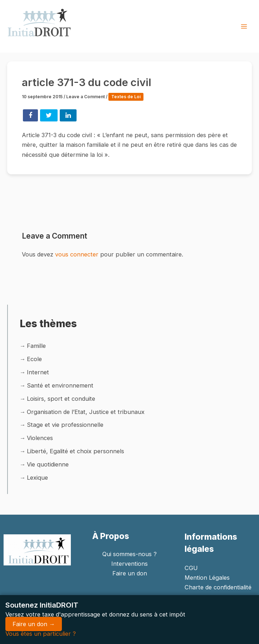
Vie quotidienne (48, 464)
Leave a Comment (85, 97)
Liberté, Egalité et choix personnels (75, 451)
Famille (36, 346)
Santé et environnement (60, 385)
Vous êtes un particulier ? (41, 634)
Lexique (37, 478)
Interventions (129, 564)
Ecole (34, 359)
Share (30, 115)
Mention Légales (207, 578)
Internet (38, 372)
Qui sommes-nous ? (129, 554)
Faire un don (130, 573)
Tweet (49, 115)
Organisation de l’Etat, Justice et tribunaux (86, 412)
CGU (191, 568)
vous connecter (77, 254)
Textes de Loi (126, 97)
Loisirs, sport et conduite (61, 399)
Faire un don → (34, 624)
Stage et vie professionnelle (65, 425)
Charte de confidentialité (218, 587)
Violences (40, 438)
